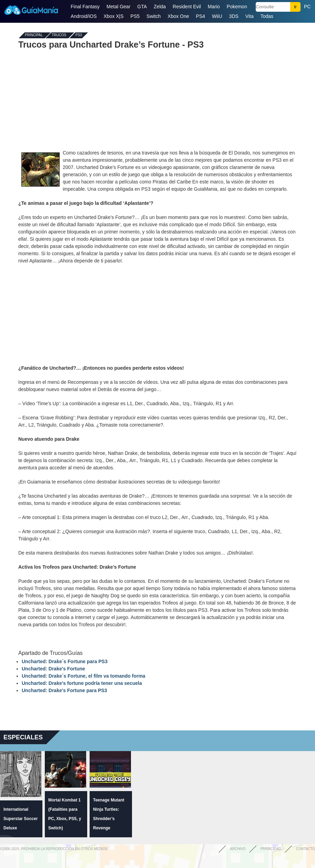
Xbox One (178, 16)
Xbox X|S (113, 16)
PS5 (135, 16)
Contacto (306, 849)
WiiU (217, 16)
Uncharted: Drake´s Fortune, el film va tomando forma (84, 676)
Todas (267, 16)
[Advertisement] (157, 99)
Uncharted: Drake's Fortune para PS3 (64, 690)
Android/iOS (84, 16)
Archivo (238, 849)
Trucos (59, 35)
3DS (234, 16)
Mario (214, 7)
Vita (250, 16)
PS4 (201, 16)
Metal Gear (118, 7)
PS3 (79, 35)
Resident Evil (187, 7)
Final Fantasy (85, 7)
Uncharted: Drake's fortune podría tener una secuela (82, 683)
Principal (34, 35)
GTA (142, 7)
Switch (154, 16)
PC (307, 7)
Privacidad (271, 849)
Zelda (160, 7)
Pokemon (237, 7)
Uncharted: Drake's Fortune (53, 669)
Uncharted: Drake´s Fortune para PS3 (65, 661)
